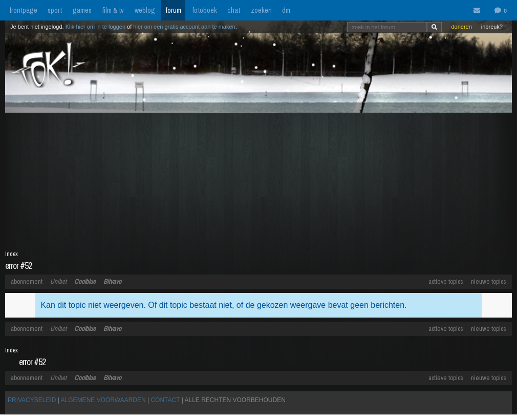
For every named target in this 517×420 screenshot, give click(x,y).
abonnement (27, 281)
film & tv (113, 10)
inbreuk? (492, 27)
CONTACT (165, 400)
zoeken (261, 10)
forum (173, 10)
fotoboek (204, 10)
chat (234, 10)
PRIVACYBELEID (32, 400)
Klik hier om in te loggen (95, 27)
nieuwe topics (489, 281)
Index (12, 254)
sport (55, 10)
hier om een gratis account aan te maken (184, 27)
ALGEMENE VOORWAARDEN (103, 400)
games (82, 10)
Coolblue (85, 281)
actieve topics (446, 281)
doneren (461, 27)
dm (286, 10)
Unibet (58, 281)
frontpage (23, 10)
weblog (145, 10)
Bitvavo (112, 281)
